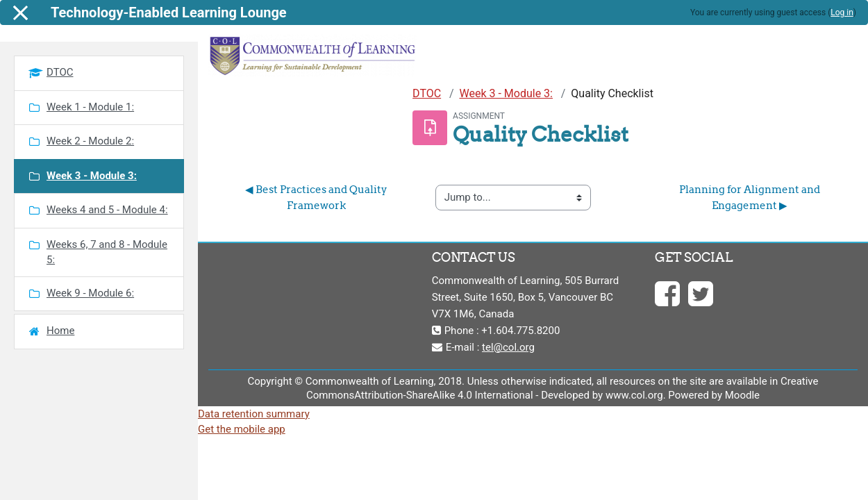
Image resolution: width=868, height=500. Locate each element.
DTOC (427, 93)
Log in (842, 12)
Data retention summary (254, 414)
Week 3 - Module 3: (506, 93)
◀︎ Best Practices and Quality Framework (317, 197)
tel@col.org (508, 347)
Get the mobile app (242, 429)
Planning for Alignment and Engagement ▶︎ (751, 197)
